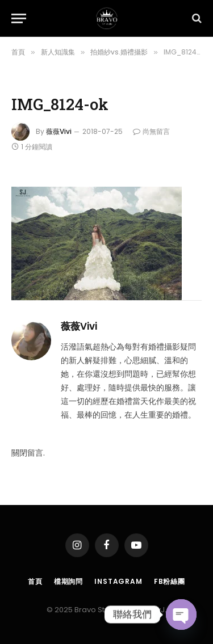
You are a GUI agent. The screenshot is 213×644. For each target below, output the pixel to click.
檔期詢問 (68, 581)
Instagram (118, 581)
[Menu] (19, 18)
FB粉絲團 (170, 581)
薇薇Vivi (59, 131)
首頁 (35, 581)
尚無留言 (151, 131)
